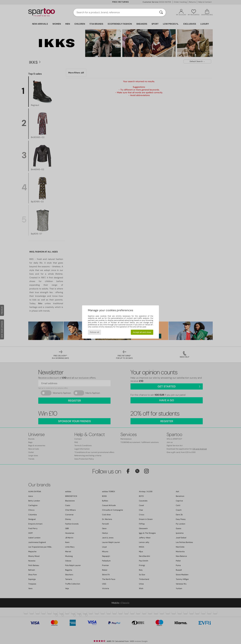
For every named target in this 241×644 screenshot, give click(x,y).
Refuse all (94, 332)
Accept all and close (142, 332)
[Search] (161, 12)
